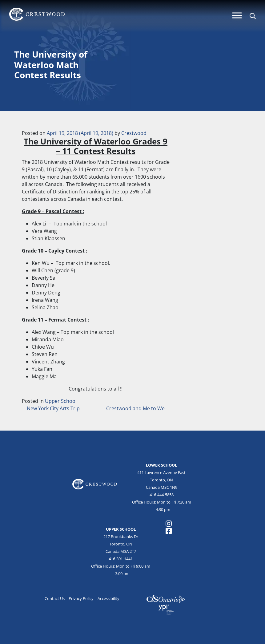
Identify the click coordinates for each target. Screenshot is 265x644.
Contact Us (55, 598)
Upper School (61, 401)
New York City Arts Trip (53, 408)
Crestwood (134, 133)
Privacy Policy (81, 598)
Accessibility (108, 598)
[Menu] (237, 15)
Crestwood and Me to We (136, 408)
